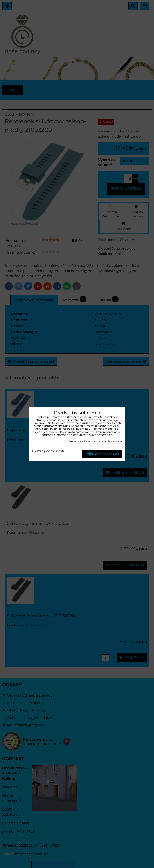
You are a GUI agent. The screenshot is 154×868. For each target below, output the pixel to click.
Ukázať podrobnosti (48, 451)
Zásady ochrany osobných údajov (95, 441)
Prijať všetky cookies (102, 454)
